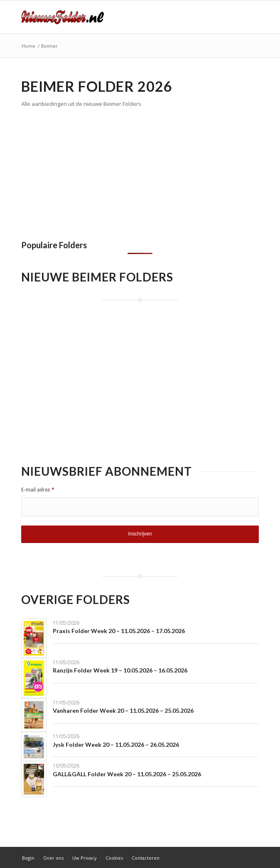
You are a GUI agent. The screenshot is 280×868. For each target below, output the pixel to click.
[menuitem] (28, 858)
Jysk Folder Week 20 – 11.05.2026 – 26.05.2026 (116, 745)
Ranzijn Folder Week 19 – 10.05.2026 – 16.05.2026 (120, 670)
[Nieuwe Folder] (116, 17)
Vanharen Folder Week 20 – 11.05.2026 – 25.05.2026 (123, 710)
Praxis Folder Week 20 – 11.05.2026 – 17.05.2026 (119, 631)
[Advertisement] (91, 171)
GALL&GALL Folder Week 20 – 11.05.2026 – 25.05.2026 (127, 774)
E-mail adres (38, 490)
